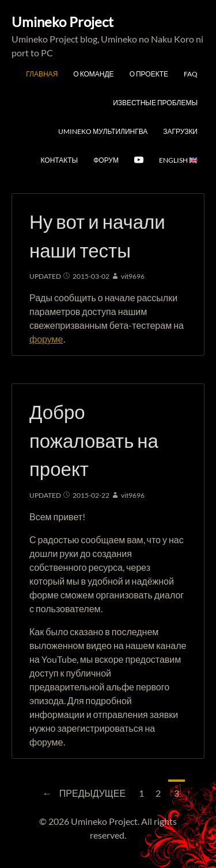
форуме (46, 339)
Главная (42, 74)
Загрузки (180, 131)
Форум (106, 160)
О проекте (149, 74)
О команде (93, 74)
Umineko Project (62, 22)
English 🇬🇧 (178, 160)
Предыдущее (81, 792)
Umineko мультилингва (103, 131)
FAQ (191, 74)
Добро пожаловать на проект (94, 440)
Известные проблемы (155, 103)
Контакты (59, 160)
